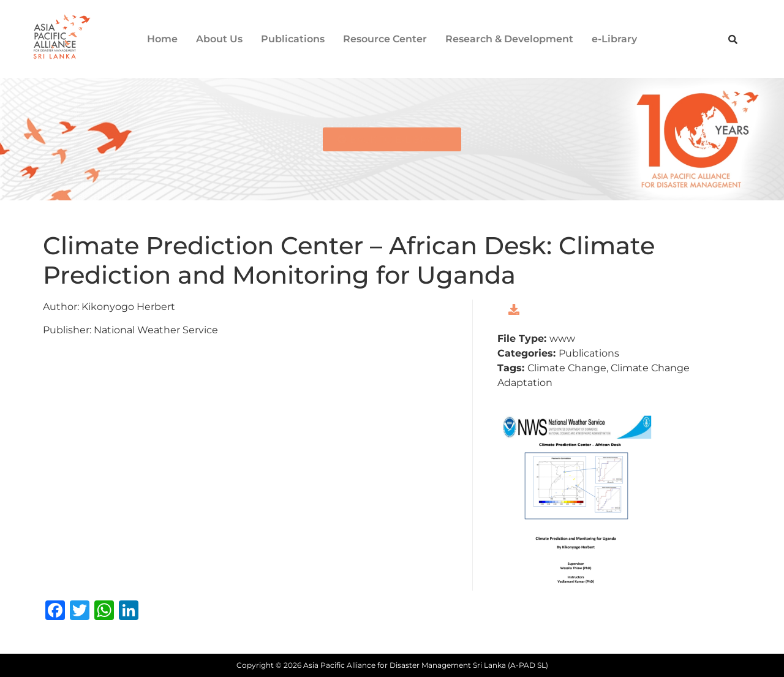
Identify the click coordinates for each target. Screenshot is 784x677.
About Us (219, 39)
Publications (293, 39)
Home (162, 39)
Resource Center (385, 39)
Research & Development (509, 39)
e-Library (614, 39)
